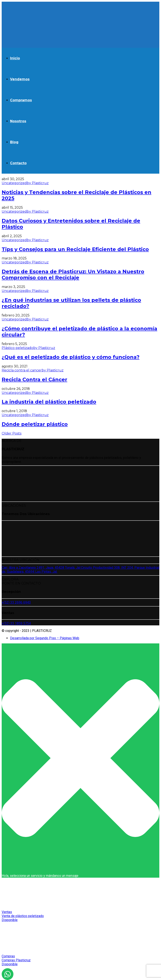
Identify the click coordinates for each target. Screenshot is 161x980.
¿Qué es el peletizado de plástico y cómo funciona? (71, 357)
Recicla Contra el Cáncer (34, 379)
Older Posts (12, 433)
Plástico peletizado (18, 348)
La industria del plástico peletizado (49, 402)
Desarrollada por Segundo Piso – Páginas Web (45, 638)
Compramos (21, 100)
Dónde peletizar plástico (35, 424)
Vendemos (20, 79)
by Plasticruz (38, 183)
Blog (14, 142)
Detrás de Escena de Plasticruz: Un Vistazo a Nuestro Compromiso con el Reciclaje (73, 275)
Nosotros (18, 121)
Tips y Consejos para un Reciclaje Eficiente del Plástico (75, 249)
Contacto (18, 163)
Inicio (15, 58)
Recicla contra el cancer (22, 370)
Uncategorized (14, 183)
